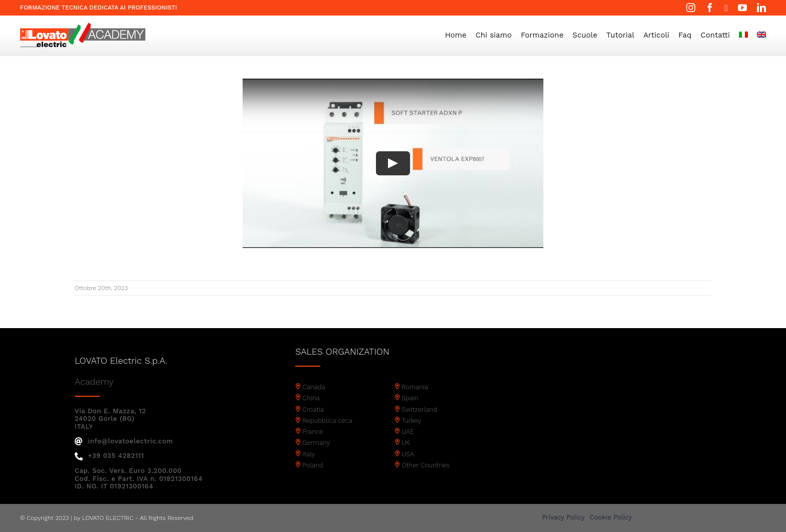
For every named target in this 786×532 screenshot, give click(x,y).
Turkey (411, 421)
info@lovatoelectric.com (124, 441)
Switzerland (419, 410)
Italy (309, 454)
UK (406, 443)
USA (408, 454)
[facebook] (710, 8)
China (311, 398)
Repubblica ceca (327, 421)
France (313, 432)
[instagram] (691, 8)
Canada (314, 387)
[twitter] (726, 8)
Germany (316, 443)
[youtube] (742, 8)
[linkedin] (761, 8)
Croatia (313, 410)
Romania (415, 387)
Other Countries (426, 465)
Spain (410, 398)
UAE (408, 432)
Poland (313, 465)
